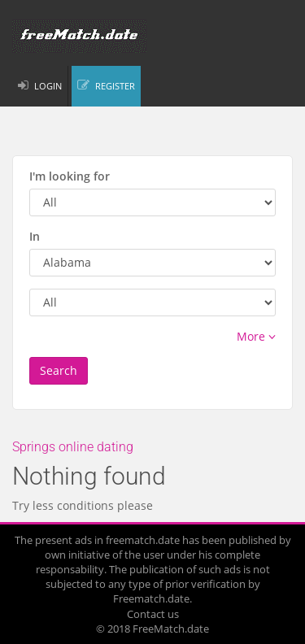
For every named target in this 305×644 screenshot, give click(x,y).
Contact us (153, 614)
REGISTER (115, 86)
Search (59, 370)
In (35, 236)
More (256, 336)
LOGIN (48, 86)
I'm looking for (70, 176)
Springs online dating (73, 447)
